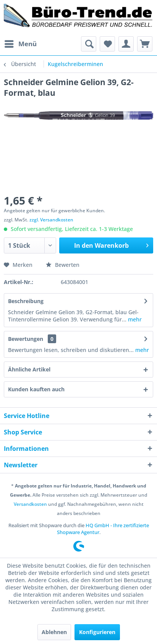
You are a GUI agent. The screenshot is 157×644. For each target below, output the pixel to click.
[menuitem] (20, 44)
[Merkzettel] (107, 44)
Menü (21, 43)
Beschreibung (26, 301)
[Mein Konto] (126, 44)
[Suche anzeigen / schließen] (89, 44)
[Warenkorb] (145, 44)
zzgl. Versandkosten (51, 220)
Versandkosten (30, 504)
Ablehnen (54, 632)
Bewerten (63, 265)
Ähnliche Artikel (29, 369)
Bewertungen (26, 339)
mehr (134, 319)
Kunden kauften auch (36, 389)
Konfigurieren (97, 632)
